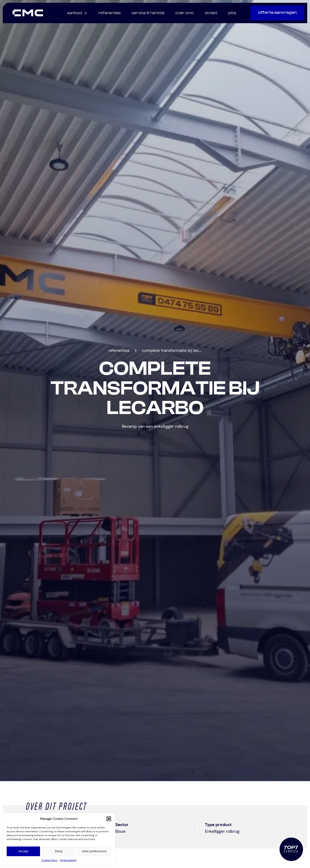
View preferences (94, 851)
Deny (59, 851)
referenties (110, 13)
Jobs (232, 13)
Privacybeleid (68, 860)
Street (211, 13)
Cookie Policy (50, 860)
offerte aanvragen (277, 12)
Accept (23, 851)
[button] (109, 819)
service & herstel (148, 13)
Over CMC (184, 13)
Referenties (119, 350)
